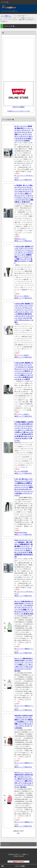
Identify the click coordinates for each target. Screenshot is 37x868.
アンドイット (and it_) (22, 296)
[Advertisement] (18, 59)
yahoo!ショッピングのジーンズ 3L (19, 111)
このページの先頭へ (20, 866)
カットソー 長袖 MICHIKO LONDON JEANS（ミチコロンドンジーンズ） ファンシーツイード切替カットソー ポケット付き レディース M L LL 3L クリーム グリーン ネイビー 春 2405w (24, 665)
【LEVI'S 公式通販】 (18, 107)
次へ (19, 833)
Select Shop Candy (21, 532)
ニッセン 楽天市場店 (22, 471)
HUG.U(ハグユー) (21, 239)
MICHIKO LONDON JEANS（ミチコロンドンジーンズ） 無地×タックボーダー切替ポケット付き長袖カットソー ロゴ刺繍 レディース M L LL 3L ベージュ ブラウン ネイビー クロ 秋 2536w (24, 722)
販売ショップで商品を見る (24, 180)
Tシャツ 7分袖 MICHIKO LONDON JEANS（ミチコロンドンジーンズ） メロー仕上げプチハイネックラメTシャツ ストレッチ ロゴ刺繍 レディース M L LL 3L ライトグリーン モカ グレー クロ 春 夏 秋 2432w (24, 608)
